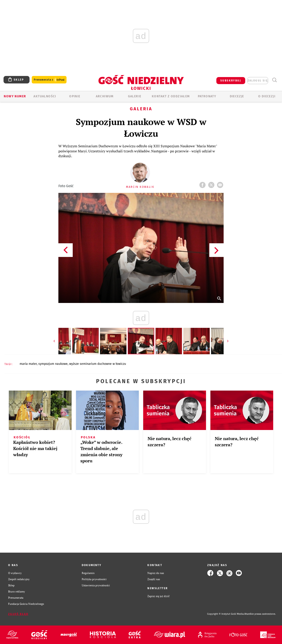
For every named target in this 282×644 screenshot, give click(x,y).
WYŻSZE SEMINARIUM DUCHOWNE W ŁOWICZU (98, 364)
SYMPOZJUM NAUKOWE (53, 364)
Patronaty (207, 96)
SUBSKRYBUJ (231, 81)
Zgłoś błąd (18, 614)
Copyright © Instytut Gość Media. (226, 614)
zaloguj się (258, 81)
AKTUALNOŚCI (45, 96)
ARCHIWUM (105, 96)
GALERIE (135, 96)
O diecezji (267, 96)
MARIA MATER (28, 364)
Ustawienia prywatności (96, 585)
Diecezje (237, 96)
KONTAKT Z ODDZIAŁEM (171, 96)
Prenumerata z (49, 80)
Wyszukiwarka (274, 80)
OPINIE (75, 96)
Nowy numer (15, 96)
